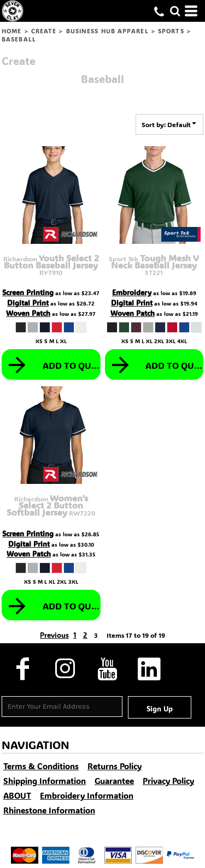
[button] (175, 11)
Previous (54, 635)
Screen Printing (28, 292)
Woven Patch (28, 313)
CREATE (44, 31)
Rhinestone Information (49, 810)
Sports (171, 31)
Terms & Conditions (41, 766)
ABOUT (17, 795)
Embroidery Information (87, 795)
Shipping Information (45, 781)
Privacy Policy (168, 781)
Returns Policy (115, 766)
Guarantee (114, 781)
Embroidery (132, 292)
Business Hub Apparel (107, 31)
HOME (11, 31)
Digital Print (28, 303)
